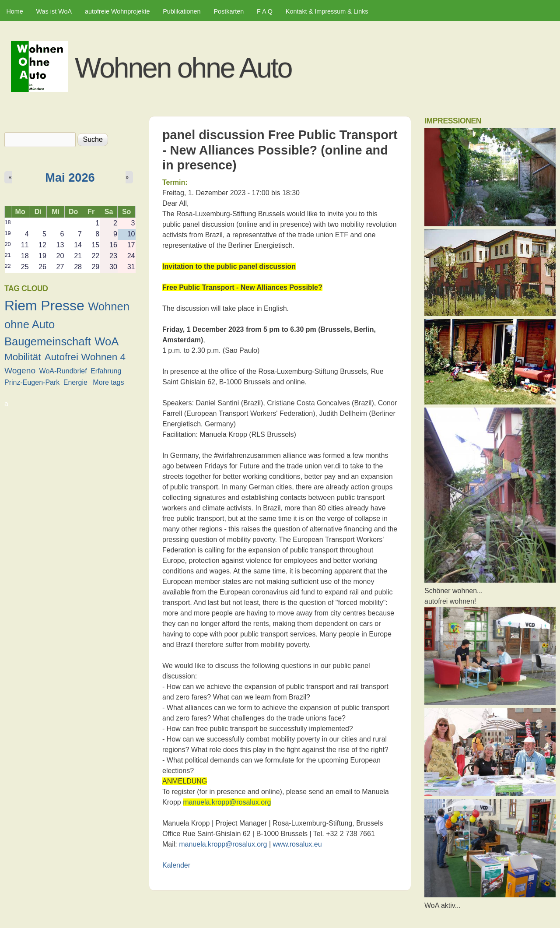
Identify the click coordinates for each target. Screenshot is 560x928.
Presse (63, 306)
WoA (107, 341)
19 (8, 233)
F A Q (265, 11)
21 (8, 255)
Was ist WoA (54, 11)
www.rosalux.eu (297, 844)
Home (14, 11)
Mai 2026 (70, 178)
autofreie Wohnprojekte (117, 11)
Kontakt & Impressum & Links (327, 11)
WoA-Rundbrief (63, 371)
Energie (75, 382)
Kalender (176, 865)
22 (8, 266)
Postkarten (229, 11)
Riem (21, 306)
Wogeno (20, 371)
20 (8, 244)
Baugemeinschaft (48, 341)
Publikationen (182, 11)
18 (8, 222)
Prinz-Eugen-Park (32, 382)
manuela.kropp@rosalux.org (227, 802)
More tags (108, 382)
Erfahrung (106, 371)
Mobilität (23, 357)
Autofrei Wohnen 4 (85, 357)
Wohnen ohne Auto (183, 68)
